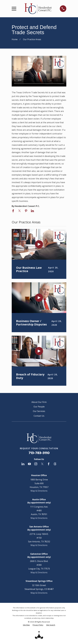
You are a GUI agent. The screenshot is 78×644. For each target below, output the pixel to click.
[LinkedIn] (23, 464)
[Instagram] (36, 464)
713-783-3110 (39, 453)
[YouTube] (29, 464)
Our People (39, 407)
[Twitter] (42, 464)
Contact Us (39, 416)
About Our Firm (39, 402)
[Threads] (55, 464)
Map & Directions (39, 491)
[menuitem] (26, 625)
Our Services (39, 411)
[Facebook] (49, 464)
